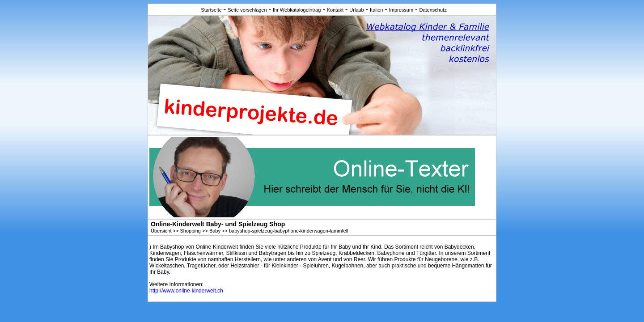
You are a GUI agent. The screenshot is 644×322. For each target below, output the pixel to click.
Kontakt (335, 10)
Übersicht (161, 231)
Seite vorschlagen (247, 10)
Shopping (190, 231)
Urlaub (356, 10)
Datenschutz (433, 10)
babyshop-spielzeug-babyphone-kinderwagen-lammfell (289, 231)
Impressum (401, 10)
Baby (215, 231)
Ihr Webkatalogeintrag (297, 10)
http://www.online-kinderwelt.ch (186, 291)
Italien (376, 10)
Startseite (211, 10)
